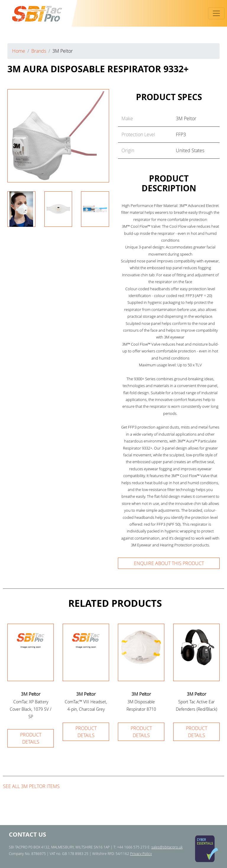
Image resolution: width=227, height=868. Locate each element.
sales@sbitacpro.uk (167, 847)
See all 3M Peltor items (31, 786)
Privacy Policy (141, 853)
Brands (39, 51)
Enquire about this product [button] (169, 563)
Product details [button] (31, 738)
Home (19, 51)
